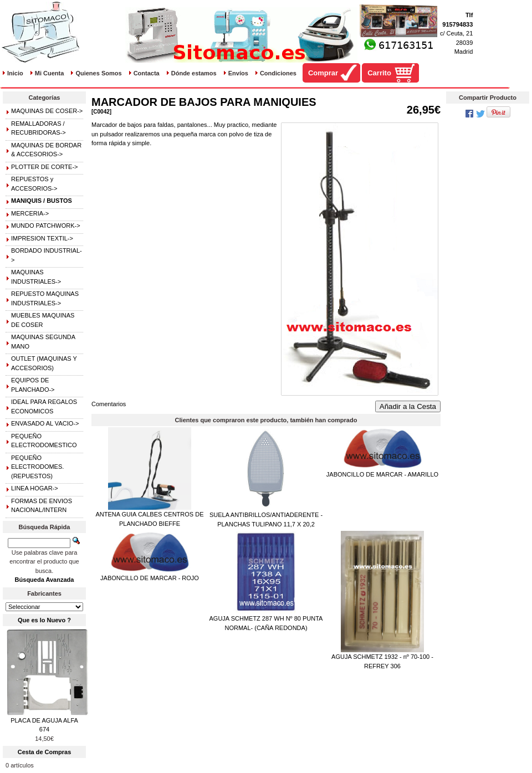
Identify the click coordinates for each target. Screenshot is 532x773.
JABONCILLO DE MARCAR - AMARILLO (382, 474)
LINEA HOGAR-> (35, 488)
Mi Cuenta (50, 73)
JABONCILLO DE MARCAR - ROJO (150, 578)
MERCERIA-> (30, 213)
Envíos (238, 73)
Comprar (323, 73)
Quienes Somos (98, 73)
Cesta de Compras (45, 752)
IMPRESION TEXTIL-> (42, 238)
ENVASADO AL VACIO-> (45, 423)
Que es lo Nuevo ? (44, 620)
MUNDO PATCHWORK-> (46, 226)
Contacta (147, 73)
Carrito (379, 73)
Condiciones (278, 73)
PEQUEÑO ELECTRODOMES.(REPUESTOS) (37, 467)
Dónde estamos (194, 73)
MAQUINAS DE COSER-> (47, 111)
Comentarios (109, 404)
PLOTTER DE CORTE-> (45, 167)
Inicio (15, 73)
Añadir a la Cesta (408, 406)
